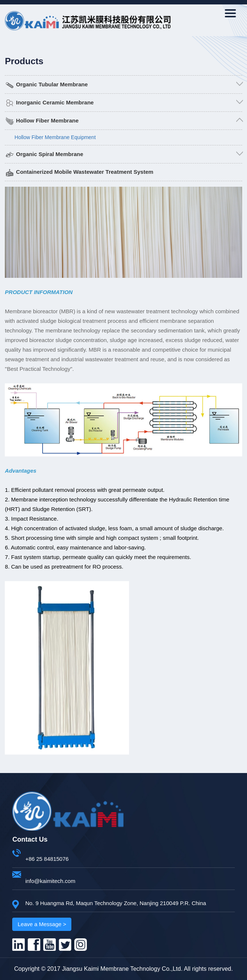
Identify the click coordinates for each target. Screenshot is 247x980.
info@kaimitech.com (50, 881)
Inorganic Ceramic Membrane (55, 102)
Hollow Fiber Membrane (47, 120)
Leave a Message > (42, 924)
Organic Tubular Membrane (52, 84)
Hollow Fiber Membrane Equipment (55, 137)
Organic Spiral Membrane (50, 154)
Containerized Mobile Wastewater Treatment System (84, 172)
